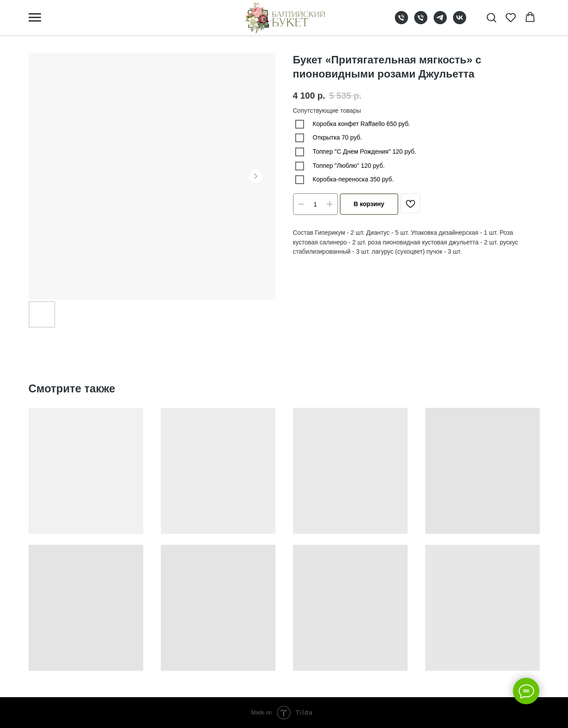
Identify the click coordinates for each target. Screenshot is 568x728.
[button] (491, 17)
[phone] (401, 22)
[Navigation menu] (35, 18)
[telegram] (440, 22)
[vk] (460, 22)
